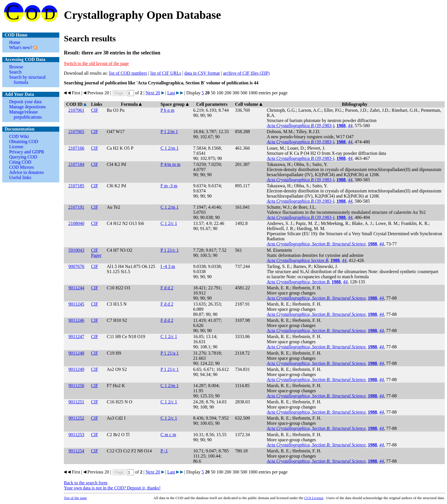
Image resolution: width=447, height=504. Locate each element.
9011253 (76, 435)
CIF (95, 110)
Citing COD (20, 162)
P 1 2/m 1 (169, 132)
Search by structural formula (27, 80)
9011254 (76, 451)
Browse (16, 67)
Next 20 (153, 93)
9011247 (76, 337)
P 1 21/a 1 (170, 353)
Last (171, 93)
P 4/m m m (170, 164)
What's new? (21, 47)
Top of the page (75, 498)
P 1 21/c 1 (170, 250)
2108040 (76, 223)
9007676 (76, 266)
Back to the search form (86, 483)
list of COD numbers (128, 73)
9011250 (76, 386)
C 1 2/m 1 (170, 148)
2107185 (76, 186)
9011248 (76, 353)
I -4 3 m (168, 266)
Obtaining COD (24, 142)
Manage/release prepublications (26, 114)
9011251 (76, 402)
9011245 (76, 304)
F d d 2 (167, 288)
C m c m (168, 435)
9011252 (76, 418)
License (16, 147)
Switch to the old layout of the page (96, 63)
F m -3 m (169, 186)
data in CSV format (202, 73)
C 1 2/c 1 (169, 223)
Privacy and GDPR (27, 152)
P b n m (167, 110)
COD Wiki (19, 136)
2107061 (76, 110)
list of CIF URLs (166, 73)
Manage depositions (27, 107)
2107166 (76, 148)
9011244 (76, 288)
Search (15, 72)
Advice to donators (27, 172)
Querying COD (23, 157)
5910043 (76, 250)
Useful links (20, 177)
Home (15, 42)
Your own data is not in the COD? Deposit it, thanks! (112, 488)
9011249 (76, 369)
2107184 (76, 164)
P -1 (164, 451)
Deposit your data (25, 102)
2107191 (76, 207)
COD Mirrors (22, 167)
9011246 (76, 320)
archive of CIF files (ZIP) (246, 73)
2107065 (76, 132)
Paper (96, 255)
